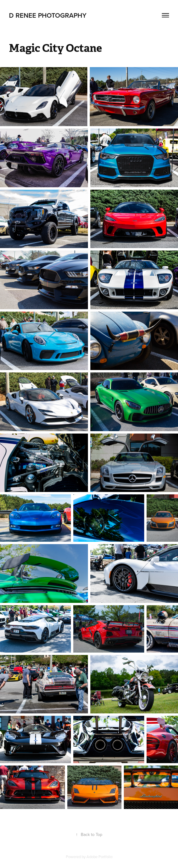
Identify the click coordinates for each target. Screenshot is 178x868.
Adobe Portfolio (99, 857)
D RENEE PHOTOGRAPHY (48, 15)
